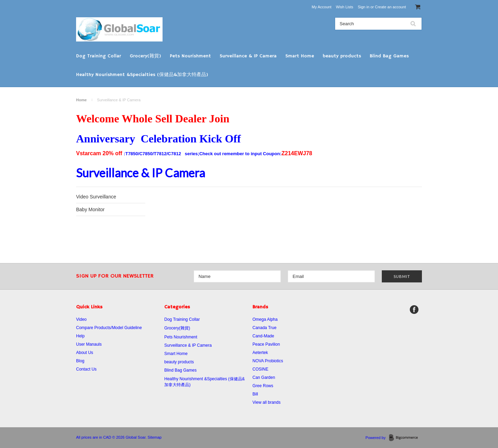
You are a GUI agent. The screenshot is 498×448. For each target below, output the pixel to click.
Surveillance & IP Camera (248, 56)
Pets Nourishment (190, 56)
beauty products (342, 56)
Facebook (414, 310)
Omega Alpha (265, 319)
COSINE (260, 369)
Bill (255, 394)
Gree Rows (263, 386)
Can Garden (264, 377)
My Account (321, 7)
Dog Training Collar (99, 56)
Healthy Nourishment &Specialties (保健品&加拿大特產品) (142, 75)
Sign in (363, 7)
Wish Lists (344, 7)
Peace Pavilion (266, 344)
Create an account (390, 7)
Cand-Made (263, 336)
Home (81, 100)
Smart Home (300, 56)
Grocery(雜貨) (145, 56)
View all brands (266, 402)
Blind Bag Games (389, 56)
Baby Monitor (90, 209)
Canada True (264, 328)
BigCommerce (405, 438)
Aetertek (260, 353)
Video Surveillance (96, 197)
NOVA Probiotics (268, 361)
